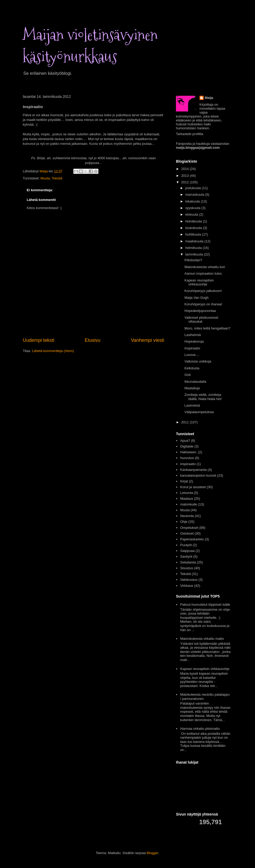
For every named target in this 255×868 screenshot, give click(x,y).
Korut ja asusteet (193, 487)
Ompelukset (189, 528)
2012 (185, 182)
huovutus (187, 458)
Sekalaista (188, 562)
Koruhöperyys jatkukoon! (203, 291)
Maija (209, 98)
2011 (185, 422)
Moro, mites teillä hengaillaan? (207, 328)
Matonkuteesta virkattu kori (205, 267)
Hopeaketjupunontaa (200, 311)
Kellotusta (192, 368)
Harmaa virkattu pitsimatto (200, 729)
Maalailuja (192, 388)
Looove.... (192, 355)
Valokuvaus (189, 580)
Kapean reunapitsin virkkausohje (199, 282)
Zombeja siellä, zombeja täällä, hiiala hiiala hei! (203, 397)
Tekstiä (57, 178)
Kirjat (184, 481)
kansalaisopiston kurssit (198, 475)
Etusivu (93, 340)
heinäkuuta (194, 221)
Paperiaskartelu (192, 539)
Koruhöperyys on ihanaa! (203, 304)
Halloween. (189, 452)
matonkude (189, 504)
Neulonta (187, 516)
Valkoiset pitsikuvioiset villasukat (201, 320)
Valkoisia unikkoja (198, 361)
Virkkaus (187, 586)
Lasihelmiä (192, 335)
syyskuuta (193, 208)
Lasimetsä (192, 405)
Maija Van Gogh (196, 298)
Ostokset (187, 533)
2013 (185, 176)
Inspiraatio (192, 348)
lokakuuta (193, 201)
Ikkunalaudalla (195, 382)
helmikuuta (194, 248)
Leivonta (187, 493)
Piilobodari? (193, 260)
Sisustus (187, 568)
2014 (185, 169)
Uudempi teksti (38, 340)
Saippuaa (187, 551)
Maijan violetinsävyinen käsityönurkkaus (90, 46)
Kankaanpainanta (193, 470)
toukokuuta (194, 228)
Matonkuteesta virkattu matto (202, 639)
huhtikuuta (194, 234)
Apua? (185, 441)
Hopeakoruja (194, 341)
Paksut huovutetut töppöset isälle (205, 605)
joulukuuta (194, 188)
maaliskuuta (195, 241)
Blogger (152, 853)
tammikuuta (195, 254)
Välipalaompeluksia (199, 412)
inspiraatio (188, 464)
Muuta (45, 178)
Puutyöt (186, 545)
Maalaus (187, 499)
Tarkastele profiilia (190, 134)
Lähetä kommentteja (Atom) (53, 351)
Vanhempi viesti (148, 340)
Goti (187, 375)
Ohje (184, 522)
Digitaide (187, 446)
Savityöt (186, 557)
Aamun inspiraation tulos (203, 273)
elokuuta (192, 214)
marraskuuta (195, 195)
